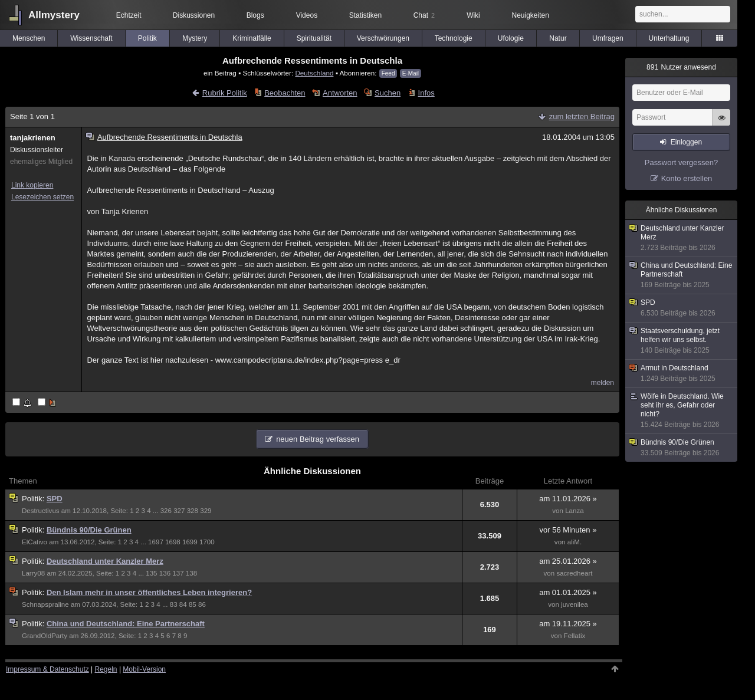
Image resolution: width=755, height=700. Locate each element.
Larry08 (33, 573)
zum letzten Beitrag (582, 116)
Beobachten (285, 93)
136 (165, 573)
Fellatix (575, 636)
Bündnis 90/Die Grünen (89, 530)
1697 (156, 542)
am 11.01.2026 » (568, 499)
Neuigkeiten (531, 15)
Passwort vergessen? (681, 162)
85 (193, 604)
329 (206, 511)
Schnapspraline (45, 604)
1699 (190, 542)
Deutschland (314, 73)
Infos (426, 93)
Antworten (340, 93)
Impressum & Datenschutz (47, 669)
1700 (207, 542)
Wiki (473, 15)
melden (603, 383)
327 (179, 511)
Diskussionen (194, 15)
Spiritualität (314, 38)
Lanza (575, 511)
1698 (173, 542)
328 (193, 511)
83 (174, 604)
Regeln (106, 669)
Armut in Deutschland (682, 374)
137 (178, 573)
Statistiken (365, 15)
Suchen (388, 93)
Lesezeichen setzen (42, 197)
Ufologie (511, 38)
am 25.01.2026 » (568, 561)
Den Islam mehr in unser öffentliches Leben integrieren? (149, 592)
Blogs (255, 15)
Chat (424, 15)
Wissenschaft (91, 38)
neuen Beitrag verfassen (318, 439)
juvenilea (575, 604)
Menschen (29, 38)
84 (183, 604)
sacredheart (574, 573)
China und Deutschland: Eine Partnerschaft (126, 624)
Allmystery (54, 15)
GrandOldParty (45, 636)
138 (191, 573)
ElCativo (35, 542)
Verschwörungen (383, 38)
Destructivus (41, 511)
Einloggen (686, 142)
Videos (307, 15)
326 (166, 511)
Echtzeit (129, 15)
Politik (147, 38)
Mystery (195, 38)
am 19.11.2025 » (568, 624)
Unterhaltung (669, 38)
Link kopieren (32, 185)
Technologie (454, 38)
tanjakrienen (33, 138)
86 (202, 604)
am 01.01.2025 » (568, 592)
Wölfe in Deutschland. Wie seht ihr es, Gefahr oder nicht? (682, 411)
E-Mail (411, 73)
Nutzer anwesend (681, 67)
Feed (388, 73)
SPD (55, 499)
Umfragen (608, 38)
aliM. (575, 542)
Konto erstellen (687, 178)
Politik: (34, 499)
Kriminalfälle (252, 38)
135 (151, 573)
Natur (558, 38)
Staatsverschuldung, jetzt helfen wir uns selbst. (682, 341)
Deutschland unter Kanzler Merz (105, 561)
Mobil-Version (144, 669)
